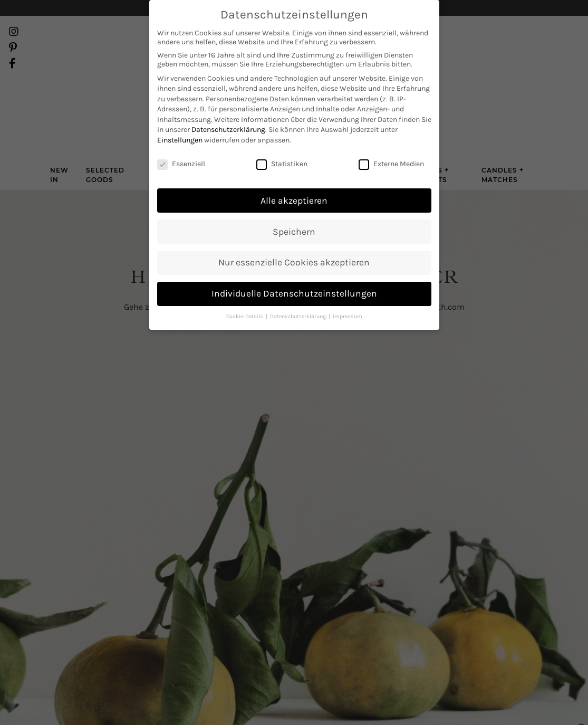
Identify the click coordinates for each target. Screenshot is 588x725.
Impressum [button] (348, 292)
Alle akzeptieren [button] (294, 176)
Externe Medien (391, 139)
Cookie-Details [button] (245, 292)
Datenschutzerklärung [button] (299, 292)
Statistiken (282, 139)
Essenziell (181, 139)
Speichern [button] (294, 207)
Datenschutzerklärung (228, 105)
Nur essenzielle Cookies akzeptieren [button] (294, 237)
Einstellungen (180, 115)
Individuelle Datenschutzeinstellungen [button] (294, 269)
